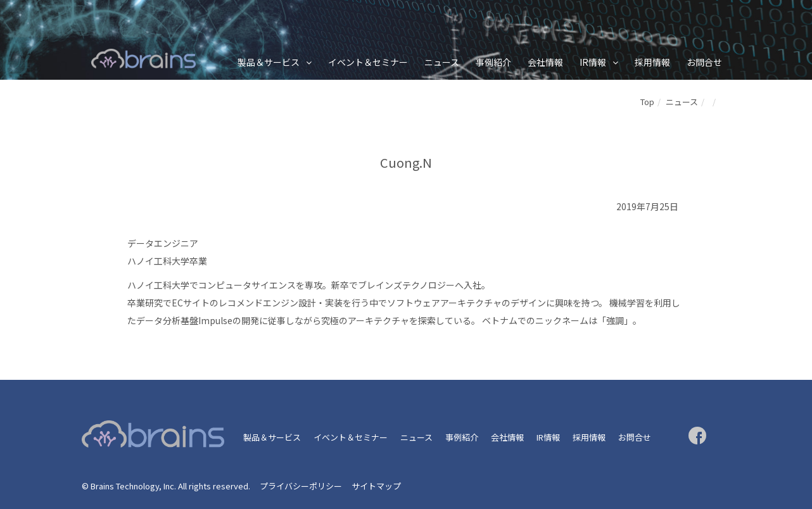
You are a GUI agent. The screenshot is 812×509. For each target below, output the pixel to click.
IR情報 (593, 62)
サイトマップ (376, 486)
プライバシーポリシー (301, 486)
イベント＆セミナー (368, 62)
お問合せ (704, 62)
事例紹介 (493, 62)
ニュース (442, 62)
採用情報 (652, 62)
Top (647, 102)
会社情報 (545, 62)
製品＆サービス (269, 62)
